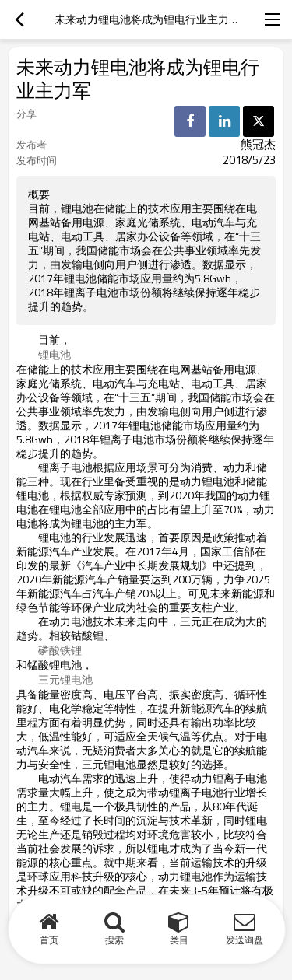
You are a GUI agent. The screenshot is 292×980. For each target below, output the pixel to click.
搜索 (114, 940)
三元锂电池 (65, 680)
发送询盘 (245, 940)
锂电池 (55, 355)
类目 (179, 940)
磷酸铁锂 (60, 650)
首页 (49, 940)
